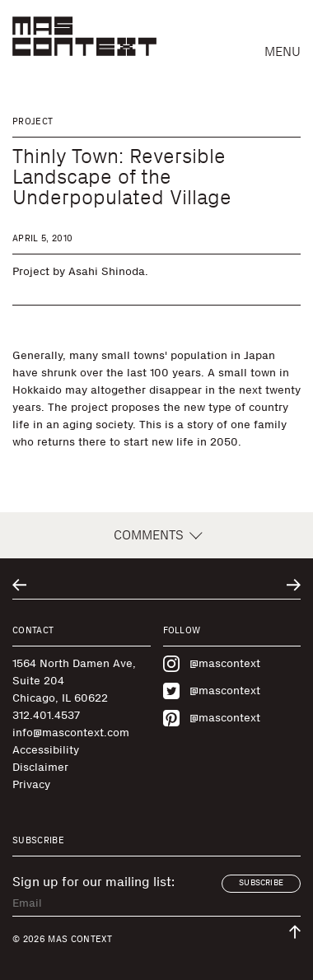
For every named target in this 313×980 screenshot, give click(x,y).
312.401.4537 (46, 715)
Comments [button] (156, 535)
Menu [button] (283, 51)
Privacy (31, 784)
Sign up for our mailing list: (93, 882)
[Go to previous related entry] (19, 585)
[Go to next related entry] (294, 585)
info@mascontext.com (71, 733)
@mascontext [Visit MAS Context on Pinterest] (212, 718)
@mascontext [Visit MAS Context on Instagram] (212, 664)
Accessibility (46, 750)
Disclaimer (40, 767)
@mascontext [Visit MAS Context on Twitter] (212, 691)
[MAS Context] (84, 36)
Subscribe (261, 883)
